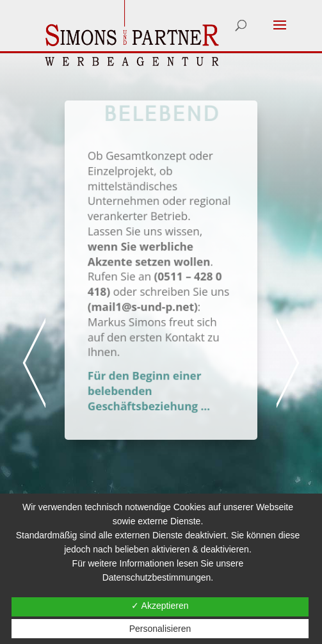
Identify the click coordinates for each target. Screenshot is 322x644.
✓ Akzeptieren (160, 606)
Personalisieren (160, 629)
